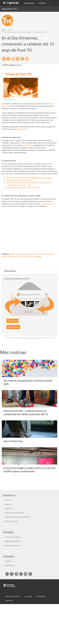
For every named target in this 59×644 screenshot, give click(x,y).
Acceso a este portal (12, 537)
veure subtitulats (47, 204)
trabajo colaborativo (18, 254)
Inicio (3, 30)
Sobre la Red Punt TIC (13, 596)
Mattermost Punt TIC (13, 541)
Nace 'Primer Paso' (13, 441)
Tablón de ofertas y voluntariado (17, 517)
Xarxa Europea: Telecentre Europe (20, 180)
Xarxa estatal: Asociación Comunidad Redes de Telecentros (29, 178)
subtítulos (40, 254)
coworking (37, 256)
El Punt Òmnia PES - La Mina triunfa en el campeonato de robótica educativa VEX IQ (26, 413)
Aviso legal (28, 596)
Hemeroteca (13, 327)
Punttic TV (9, 509)
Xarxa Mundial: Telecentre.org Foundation (23, 188)
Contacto (42, 3)
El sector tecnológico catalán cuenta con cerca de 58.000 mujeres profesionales (29, 470)
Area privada (29, 3)
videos (47, 254)
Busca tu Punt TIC (12, 521)
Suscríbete (12, 321)
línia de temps (22, 129)
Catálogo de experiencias (14, 513)
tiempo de (31, 254)
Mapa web (9, 600)
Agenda (8, 504)
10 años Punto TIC (25, 256)
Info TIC (8, 500)
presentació (27, 145)
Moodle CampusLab (12, 545)
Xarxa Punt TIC (9, 9)
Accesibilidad (41, 596)
